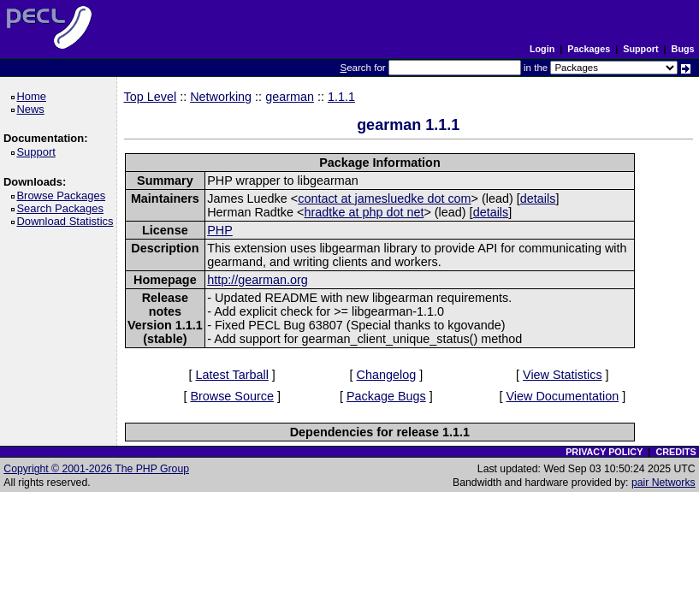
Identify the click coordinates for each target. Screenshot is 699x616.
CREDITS (675, 452)
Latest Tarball (232, 375)
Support (640, 49)
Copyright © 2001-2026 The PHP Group (96, 469)
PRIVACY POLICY (604, 452)
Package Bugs (386, 396)
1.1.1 (341, 97)
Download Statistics (68, 221)
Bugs (683, 49)
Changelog (387, 375)
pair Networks (663, 483)
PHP (220, 230)
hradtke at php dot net (364, 212)
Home (34, 96)
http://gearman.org (258, 280)
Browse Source (232, 396)
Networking (221, 97)
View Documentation (562, 396)
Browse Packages (64, 195)
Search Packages (62, 208)
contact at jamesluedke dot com (384, 198)
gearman (290, 97)
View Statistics (563, 375)
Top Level (151, 97)
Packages (589, 49)
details (538, 198)
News (33, 109)
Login (542, 49)
